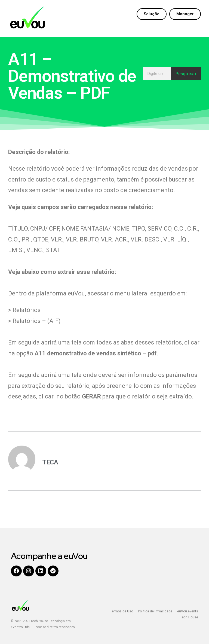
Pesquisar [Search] (186, 73)
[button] (152, 14)
